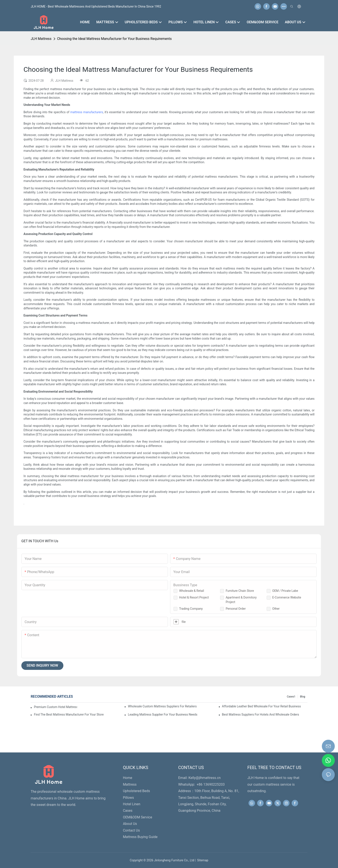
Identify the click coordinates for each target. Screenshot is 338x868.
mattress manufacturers (87, 112)
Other (276, 609)
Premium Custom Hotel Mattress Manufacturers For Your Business (55, 707)
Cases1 (291, 697)
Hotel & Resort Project (194, 597)
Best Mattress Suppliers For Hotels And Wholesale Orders (261, 714)
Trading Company (191, 609)
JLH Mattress (41, 39)
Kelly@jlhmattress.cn (204, 778)
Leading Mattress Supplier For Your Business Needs (163, 714)
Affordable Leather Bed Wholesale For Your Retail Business (261, 706)
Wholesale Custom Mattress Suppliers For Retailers (162, 706)
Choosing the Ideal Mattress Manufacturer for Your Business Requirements (114, 39)
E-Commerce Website (287, 597)
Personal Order (236, 609)
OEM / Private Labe (285, 591)
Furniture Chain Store (240, 591)
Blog (303, 697)
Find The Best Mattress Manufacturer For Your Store (69, 714)
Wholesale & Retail (192, 591)
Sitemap (202, 860)
